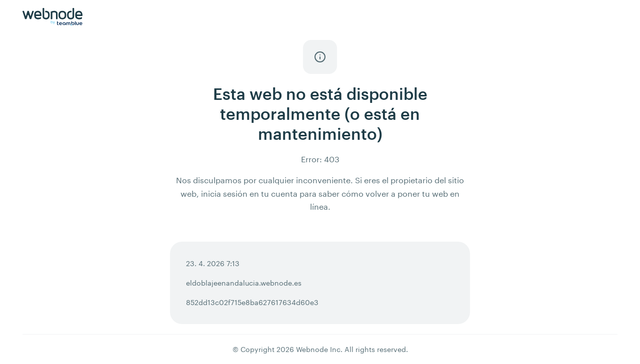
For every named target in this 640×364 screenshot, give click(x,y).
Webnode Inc (318, 349)
